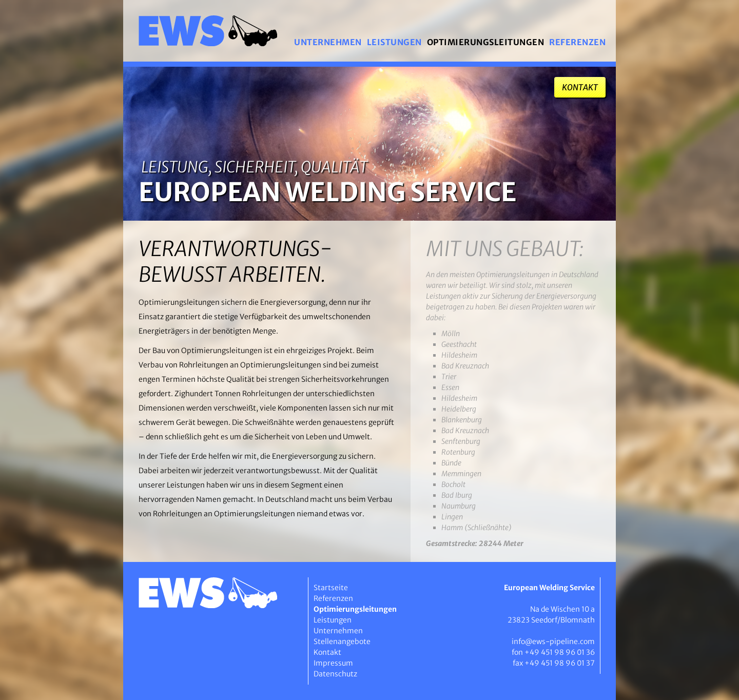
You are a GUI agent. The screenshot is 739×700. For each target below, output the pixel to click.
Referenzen (577, 42)
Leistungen (394, 42)
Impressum (333, 663)
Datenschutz (335, 674)
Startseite (331, 588)
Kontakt (580, 87)
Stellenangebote (342, 641)
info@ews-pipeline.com (553, 641)
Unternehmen (328, 42)
